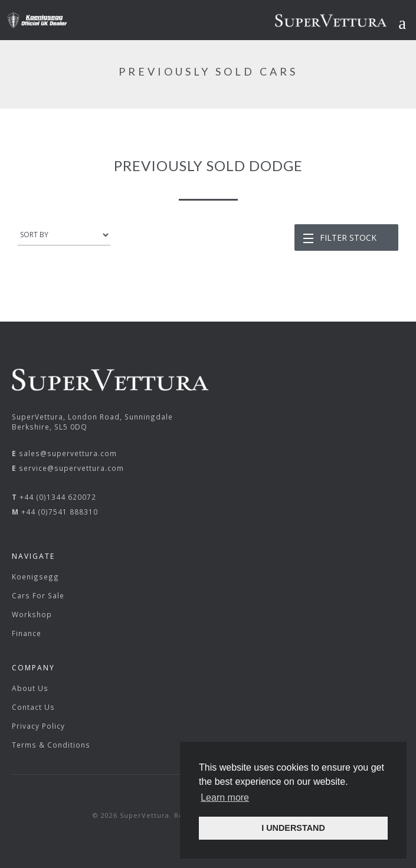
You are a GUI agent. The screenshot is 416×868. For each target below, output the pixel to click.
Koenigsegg (35, 577)
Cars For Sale (38, 595)
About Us (30, 688)
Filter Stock (348, 238)
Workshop (32, 614)
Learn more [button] (225, 797)
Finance (27, 633)
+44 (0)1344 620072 (58, 497)
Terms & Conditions (51, 745)
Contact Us (33, 707)
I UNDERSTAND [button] (293, 828)
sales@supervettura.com (68, 453)
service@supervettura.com (71, 468)
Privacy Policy (38, 726)
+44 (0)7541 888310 (60, 512)
